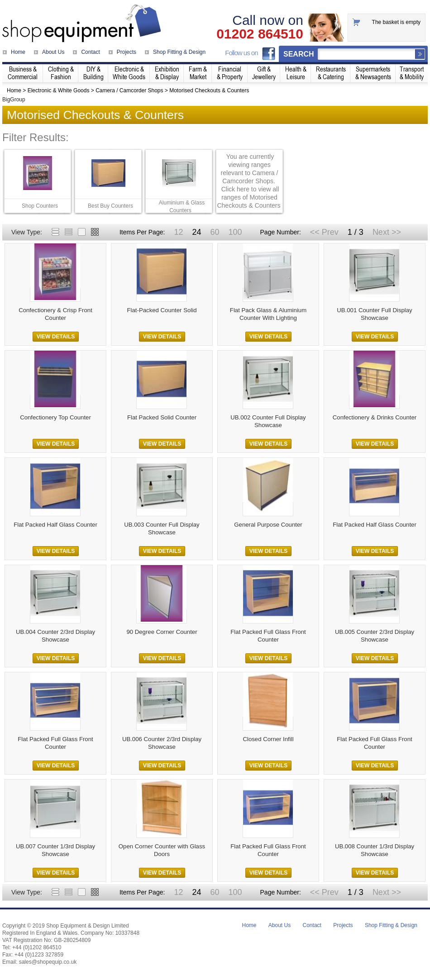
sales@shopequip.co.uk (48, 962)
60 (215, 232)
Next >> (387, 232)
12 (178, 232)
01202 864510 (260, 34)
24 (196, 232)
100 (235, 232)
